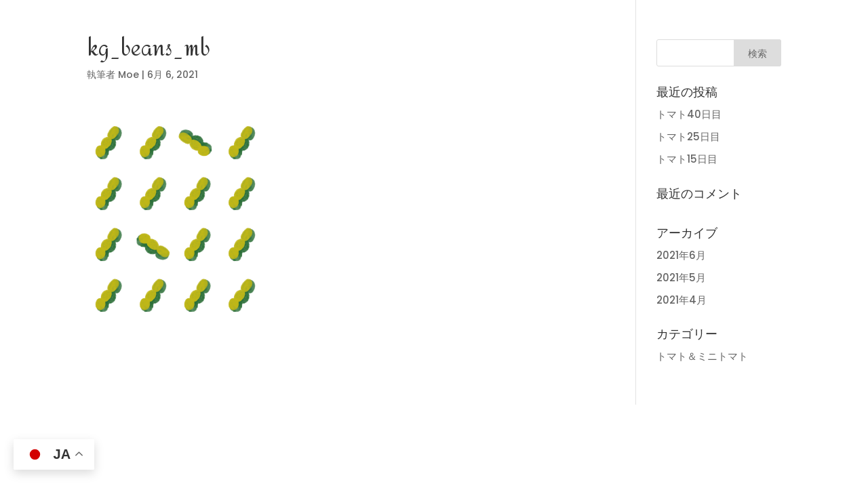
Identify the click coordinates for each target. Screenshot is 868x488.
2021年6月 (681, 255)
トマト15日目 (687, 159)
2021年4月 (682, 300)
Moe (129, 75)
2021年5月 (681, 278)
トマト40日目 (689, 114)
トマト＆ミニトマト (702, 356)
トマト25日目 (688, 137)
